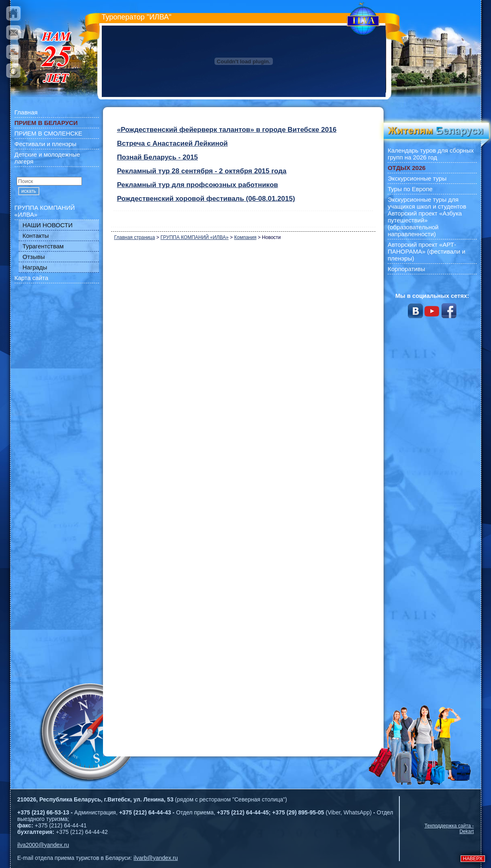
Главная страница (134, 237)
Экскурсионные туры (417, 178)
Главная (26, 112)
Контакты (36, 236)
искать (29, 191)
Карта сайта (32, 278)
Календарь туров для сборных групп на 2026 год (431, 154)
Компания (245, 237)
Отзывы (34, 257)
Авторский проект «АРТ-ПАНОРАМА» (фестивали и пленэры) (427, 251)
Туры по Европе (410, 189)
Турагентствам (43, 246)
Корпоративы (406, 269)
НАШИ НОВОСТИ (48, 225)
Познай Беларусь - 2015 (157, 157)
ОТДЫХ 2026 (406, 168)
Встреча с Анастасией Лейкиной (172, 143)
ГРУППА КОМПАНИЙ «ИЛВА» (45, 211)
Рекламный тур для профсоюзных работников (197, 185)
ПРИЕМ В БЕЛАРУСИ (46, 123)
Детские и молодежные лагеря (47, 158)
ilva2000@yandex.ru (43, 845)
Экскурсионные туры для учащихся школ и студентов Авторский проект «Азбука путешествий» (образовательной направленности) (427, 217)
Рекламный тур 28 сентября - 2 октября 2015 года (202, 171)
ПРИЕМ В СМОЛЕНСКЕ (48, 133)
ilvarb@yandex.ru (155, 858)
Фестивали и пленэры (46, 144)
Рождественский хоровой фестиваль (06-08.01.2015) (206, 199)
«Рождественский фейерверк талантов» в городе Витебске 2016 (226, 130)
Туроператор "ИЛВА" (137, 17)
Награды (35, 267)
